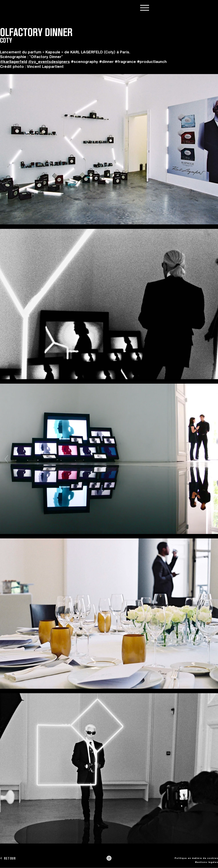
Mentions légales (207, 862)
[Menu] (144, 8)
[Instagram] (109, 858)
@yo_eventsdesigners (49, 61)
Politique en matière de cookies (196, 858)
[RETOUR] (16, 858)
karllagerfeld (15, 61)
